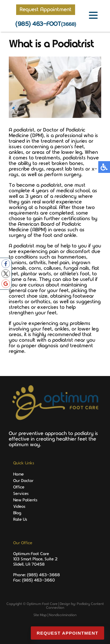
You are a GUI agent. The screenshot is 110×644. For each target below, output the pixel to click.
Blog (17, 513)
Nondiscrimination (63, 615)
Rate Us (20, 520)
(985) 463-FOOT (46, 24)
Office (19, 487)
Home (18, 474)
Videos (19, 507)
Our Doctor (23, 481)
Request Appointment (46, 10)
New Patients (25, 500)
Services (21, 494)
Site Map (40, 615)
